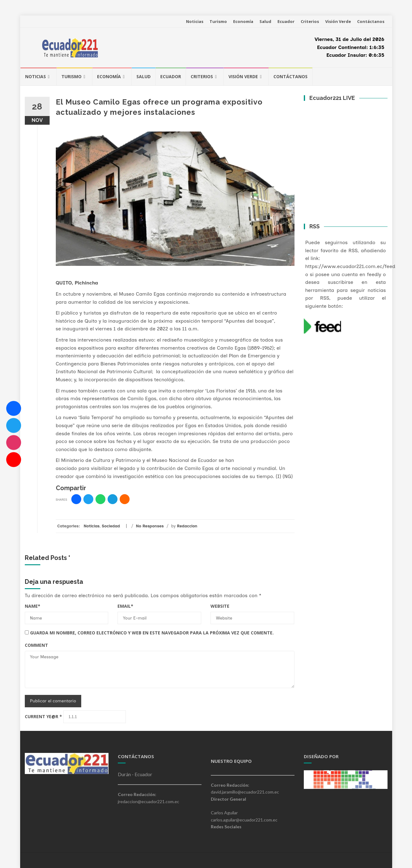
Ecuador (286, 21)
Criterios (310, 21)
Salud (265, 21)
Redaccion (187, 526)
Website (220, 606)
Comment (36, 645)
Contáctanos (371, 21)
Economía (243, 21)
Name (33, 606)
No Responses (150, 526)
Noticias (195, 21)
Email (125, 606)
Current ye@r (43, 716)
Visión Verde (338, 21)
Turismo (218, 21)
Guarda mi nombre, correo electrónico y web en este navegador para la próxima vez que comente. (152, 633)
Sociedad (111, 526)
